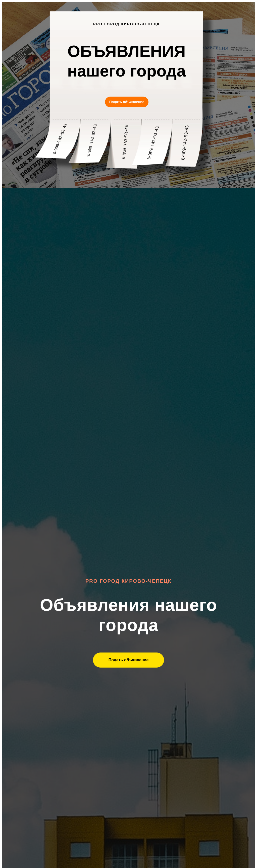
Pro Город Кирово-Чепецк (128, 581)
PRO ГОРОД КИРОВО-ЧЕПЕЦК (126, 24)
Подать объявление (127, 102)
